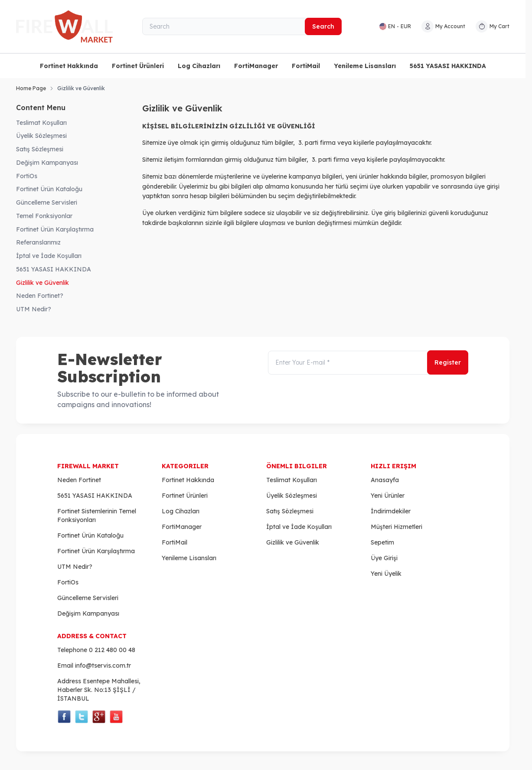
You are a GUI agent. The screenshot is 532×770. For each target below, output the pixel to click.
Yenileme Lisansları (365, 66)
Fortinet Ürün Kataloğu (49, 189)
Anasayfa (385, 480)
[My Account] (443, 26)
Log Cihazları (199, 66)
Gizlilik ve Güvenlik (42, 283)
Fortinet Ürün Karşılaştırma (55, 229)
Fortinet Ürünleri (138, 66)
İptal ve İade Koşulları (49, 256)
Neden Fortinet (79, 480)
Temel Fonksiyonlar (44, 216)
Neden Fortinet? (40, 296)
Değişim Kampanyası (47, 163)
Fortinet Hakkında (69, 66)
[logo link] (68, 26)
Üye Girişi (384, 558)
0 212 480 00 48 (112, 650)
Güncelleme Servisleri (47, 202)
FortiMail (306, 66)
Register (448, 363)
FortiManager (256, 66)
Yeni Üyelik (386, 574)
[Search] (242, 26)
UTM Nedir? (34, 309)
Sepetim (382, 542)
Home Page (31, 88)
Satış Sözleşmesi (40, 149)
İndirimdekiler (391, 511)
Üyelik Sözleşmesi (41, 136)
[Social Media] (64, 717)
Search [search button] (323, 26)
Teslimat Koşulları (41, 123)
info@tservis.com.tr (103, 666)
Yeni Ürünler (388, 496)
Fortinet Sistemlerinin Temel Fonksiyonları (97, 516)
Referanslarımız (38, 242)
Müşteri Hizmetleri (397, 527)
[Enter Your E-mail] (368, 363)
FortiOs (27, 176)
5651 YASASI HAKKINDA (448, 66)
